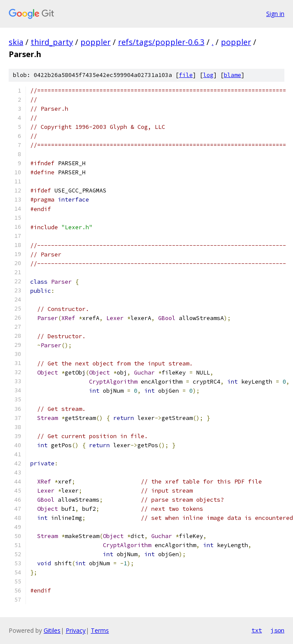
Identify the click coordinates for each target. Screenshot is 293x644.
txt (257, 630)
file (186, 75)
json (277, 630)
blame (232, 75)
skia (16, 42)
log (208, 75)
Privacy (76, 630)
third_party (52, 42)
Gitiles (52, 630)
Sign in (275, 14)
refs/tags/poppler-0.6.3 (161, 42)
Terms (100, 630)
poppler (96, 42)
